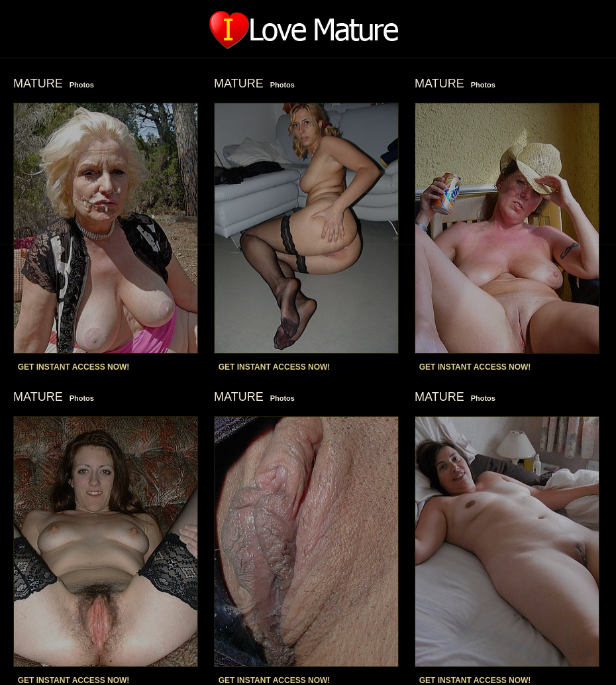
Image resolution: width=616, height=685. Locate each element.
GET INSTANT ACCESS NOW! (74, 367)
